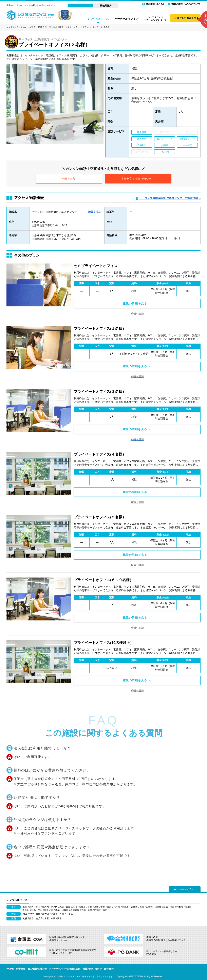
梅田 (25, 914)
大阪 (38, 914)
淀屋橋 (54, 914)
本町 (62, 914)
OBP (31, 914)
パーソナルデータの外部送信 (65, 969)
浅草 (57, 910)
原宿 (142, 907)
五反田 (26, 910)
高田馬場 (75, 910)
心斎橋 (69, 914)
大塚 (83, 910)
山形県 (39, 27)
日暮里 (65, 910)
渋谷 (31, 907)
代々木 (117, 907)
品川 (75, 907)
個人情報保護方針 (37, 969)
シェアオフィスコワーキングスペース (155, 19)
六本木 (180, 907)
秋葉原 (82, 907)
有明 (105, 910)
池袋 (96, 907)
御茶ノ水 (49, 910)
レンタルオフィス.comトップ (20, 27)
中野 (103, 907)
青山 (38, 907)
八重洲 (149, 907)
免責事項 (21, 969)
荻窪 (90, 910)
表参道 (134, 907)
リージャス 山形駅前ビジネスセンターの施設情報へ (170, 198)
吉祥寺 (98, 910)
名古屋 (45, 918)
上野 (90, 907)
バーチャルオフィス (126, 19)
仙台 (31, 918)
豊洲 (109, 907)
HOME (10, 969)
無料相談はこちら (156, 4)
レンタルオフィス (98, 19)
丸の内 (45, 907)
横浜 (38, 918)
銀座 (68, 907)
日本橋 (158, 907)
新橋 (166, 907)
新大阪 (46, 914)
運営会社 (109, 969)
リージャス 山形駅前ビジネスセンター (62, 27)
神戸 (53, 918)
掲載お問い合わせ (92, 969)
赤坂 (62, 907)
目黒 (34, 910)
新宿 (25, 907)
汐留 (172, 907)
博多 (59, 918)
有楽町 (188, 907)
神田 (40, 910)
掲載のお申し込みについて (186, 4)
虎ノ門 (54, 907)
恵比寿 (125, 907)
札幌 (25, 918)
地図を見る (95, 212)
